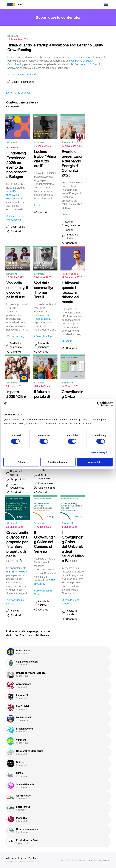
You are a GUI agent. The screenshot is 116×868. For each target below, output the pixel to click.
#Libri (37, 205)
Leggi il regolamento (73, 223)
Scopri (70, 230)
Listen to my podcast (18, 93)
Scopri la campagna (23, 82)
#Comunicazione (16, 216)
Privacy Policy (102, 860)
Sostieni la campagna (16, 345)
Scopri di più (18, 227)
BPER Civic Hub (18, 572)
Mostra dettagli (99, 452)
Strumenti (13, 36)
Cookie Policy (87, 860)
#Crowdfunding (16, 75)
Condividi (16, 231)
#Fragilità (31, 75)
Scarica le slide (47, 488)
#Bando (66, 215)
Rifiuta (21, 462)
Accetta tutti (95, 462)
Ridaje (11, 57)
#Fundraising (14, 220)
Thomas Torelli (42, 319)
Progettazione (70, 274)
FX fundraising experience (13, 195)
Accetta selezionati (58, 462)
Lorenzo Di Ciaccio (90, 64)
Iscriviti (15, 611)
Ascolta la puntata (43, 603)
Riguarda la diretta (72, 236)
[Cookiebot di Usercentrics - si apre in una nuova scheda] (99, 404)
